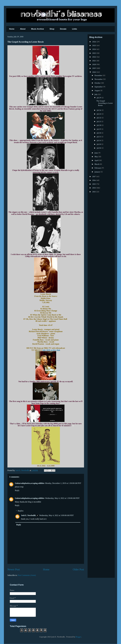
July (96, 94)
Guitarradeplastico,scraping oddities (30, 483)
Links (75, 29)
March (97, 164)
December (99, 75)
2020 (94, 65)
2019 (94, 68)
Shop (52, 29)
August (97, 91)
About (23, 29)
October (98, 83)
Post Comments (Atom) (27, 575)
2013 (94, 192)
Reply (17, 490)
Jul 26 (99, 110)
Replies (21, 511)
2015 (94, 184)
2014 (94, 188)
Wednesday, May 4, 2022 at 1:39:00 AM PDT (62, 498)
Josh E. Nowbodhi (28, 515)
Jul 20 (99, 125)
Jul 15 (99, 137)
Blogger (78, 637)
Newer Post (14, 569)
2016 (94, 180)
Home (12, 29)
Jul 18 (99, 133)
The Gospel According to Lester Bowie (105, 103)
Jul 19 (99, 129)
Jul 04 (99, 148)
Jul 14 (99, 141)
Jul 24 (99, 114)
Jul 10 (99, 144)
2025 (94, 46)
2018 (94, 72)
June (96, 153)
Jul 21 (99, 122)
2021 (94, 61)
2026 (94, 42)
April (97, 160)
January (98, 172)
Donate (63, 29)
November (99, 79)
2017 (94, 177)
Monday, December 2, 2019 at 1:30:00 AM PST (63, 483)
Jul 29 (99, 98)
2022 (94, 57)
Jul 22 (99, 118)
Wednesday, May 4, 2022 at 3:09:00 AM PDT (56, 515)
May (96, 157)
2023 (94, 53)
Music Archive (38, 29)
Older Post (78, 569)
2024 (94, 49)
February (98, 168)
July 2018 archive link (51, 350)
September (99, 87)
